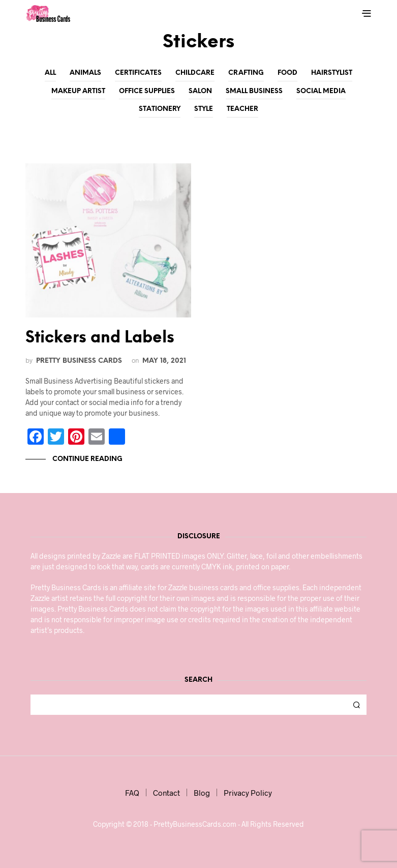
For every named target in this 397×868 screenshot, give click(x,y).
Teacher (242, 109)
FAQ (132, 793)
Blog (202, 793)
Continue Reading (87, 459)
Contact (166, 793)
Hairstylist (332, 73)
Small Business (254, 91)
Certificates (138, 73)
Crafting (246, 73)
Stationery (160, 109)
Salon (200, 91)
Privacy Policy (248, 793)
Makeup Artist (78, 91)
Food (287, 73)
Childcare (195, 73)
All (50, 73)
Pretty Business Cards (79, 361)
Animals (85, 73)
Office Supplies (147, 91)
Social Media (321, 91)
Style (204, 109)
